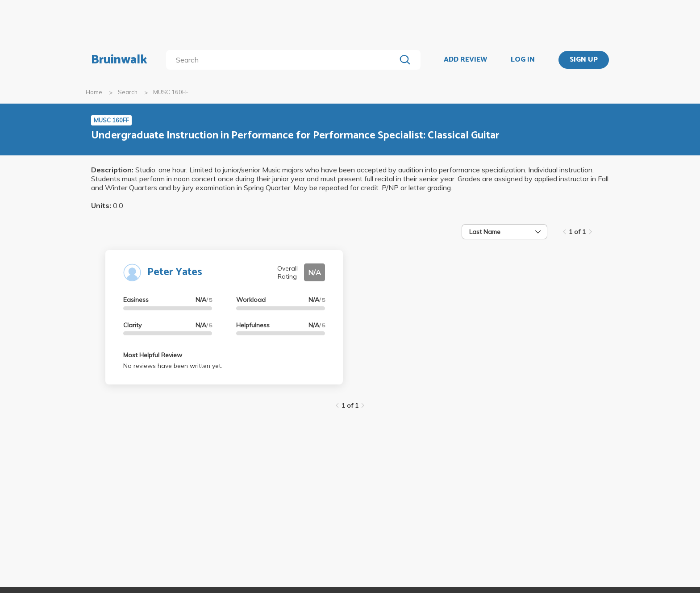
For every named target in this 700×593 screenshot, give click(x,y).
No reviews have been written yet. (173, 366)
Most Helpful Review (153, 355)
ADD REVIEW (465, 60)
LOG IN (523, 60)
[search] (283, 60)
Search (128, 92)
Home (94, 92)
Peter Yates (175, 272)
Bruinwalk (119, 60)
